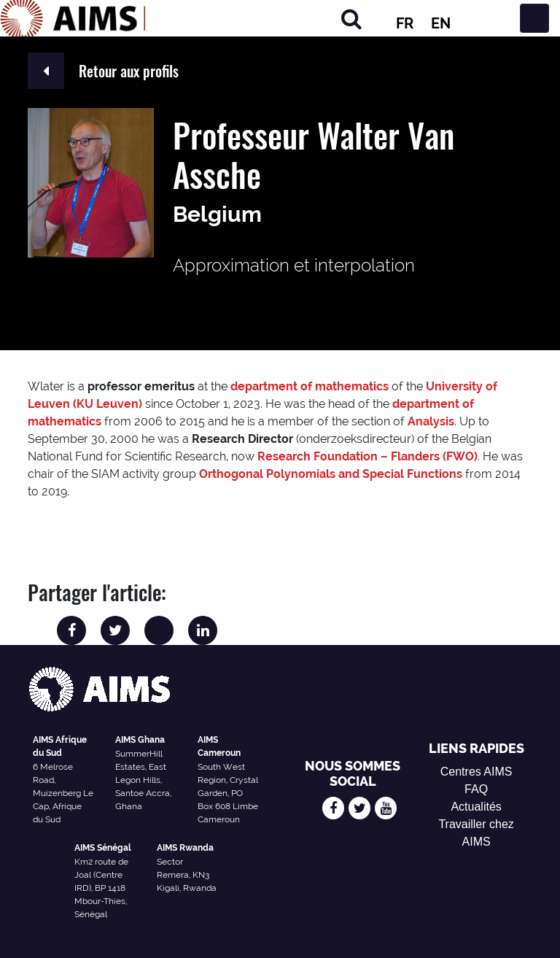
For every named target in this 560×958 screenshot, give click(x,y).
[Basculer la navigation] (534, 18)
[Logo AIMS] (73, 18)
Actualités (476, 807)
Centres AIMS (477, 772)
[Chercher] (351, 19)
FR (405, 23)
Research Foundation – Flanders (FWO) (367, 456)
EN (441, 23)
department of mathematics (310, 386)
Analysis (431, 421)
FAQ (476, 789)
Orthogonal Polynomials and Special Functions (331, 474)
